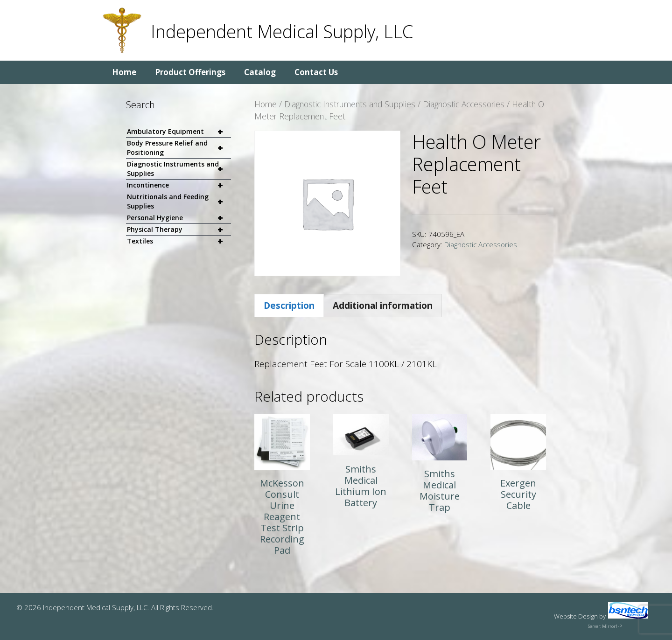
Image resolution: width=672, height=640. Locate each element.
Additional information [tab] (383, 306)
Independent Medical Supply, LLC (282, 31)
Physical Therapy (179, 230)
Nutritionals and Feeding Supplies (179, 202)
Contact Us (316, 72)
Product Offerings (190, 72)
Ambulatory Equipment (179, 132)
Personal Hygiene (179, 218)
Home (124, 72)
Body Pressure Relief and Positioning (179, 148)
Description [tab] (289, 306)
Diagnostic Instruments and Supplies (350, 104)
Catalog (260, 72)
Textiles (179, 241)
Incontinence (179, 185)
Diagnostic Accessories (464, 104)
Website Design (576, 616)
